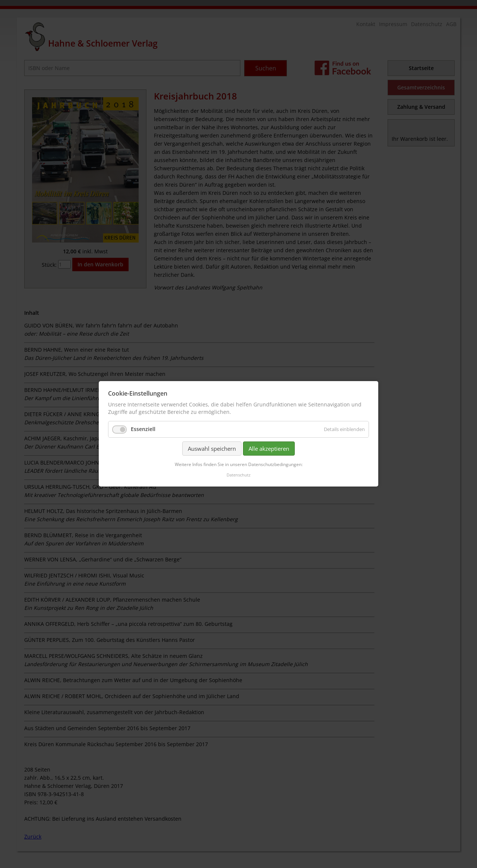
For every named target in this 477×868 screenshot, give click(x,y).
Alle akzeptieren (269, 449)
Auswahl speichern (212, 449)
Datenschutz (238, 475)
